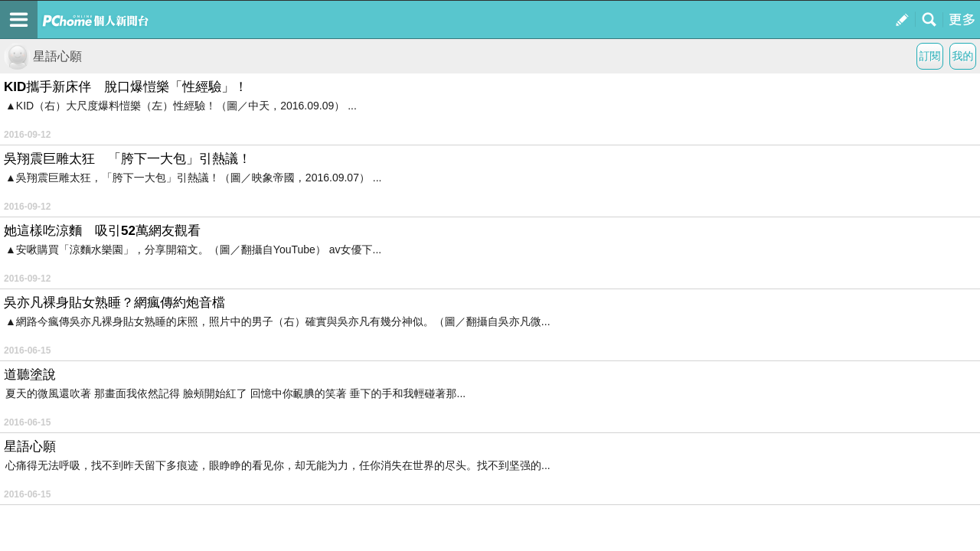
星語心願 (43, 56)
